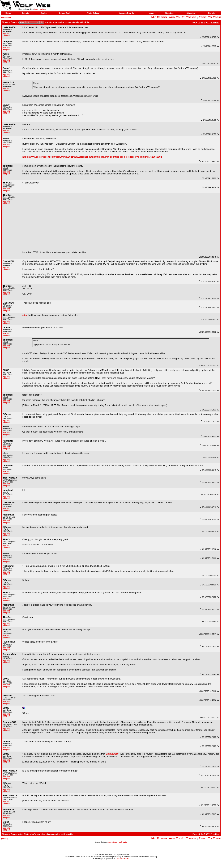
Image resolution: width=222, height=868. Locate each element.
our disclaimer (123, 859)
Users (151, 13)
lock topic (123, 842)
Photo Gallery (93, 13)
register (43, 9)
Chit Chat (24, 834)
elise (25, 315)
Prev (213, 22)
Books (44, 13)
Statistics (169, 13)
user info (6, 33)
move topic (113, 842)
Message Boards (126, 13)
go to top (4, 839)
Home (8, 13)
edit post (6, 35)
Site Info (211, 13)
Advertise (191, 13)
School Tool (65, 13)
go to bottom (6, 17)
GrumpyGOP (112, 754)
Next (217, 22)
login (36, 9)
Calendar (26, 13)
